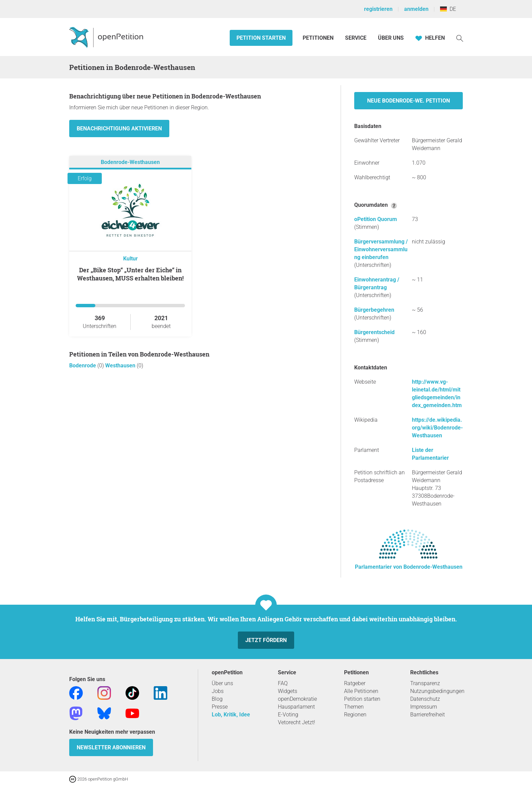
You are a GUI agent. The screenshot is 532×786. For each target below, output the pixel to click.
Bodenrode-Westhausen (130, 162)
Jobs (218, 691)
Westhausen (121, 365)
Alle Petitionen (361, 691)
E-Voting (288, 715)
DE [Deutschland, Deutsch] (448, 9)
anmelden (416, 9)
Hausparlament (296, 707)
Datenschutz (425, 699)
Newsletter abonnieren (111, 747)
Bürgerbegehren (374, 310)
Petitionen (319, 38)
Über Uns (391, 38)
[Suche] (460, 38)
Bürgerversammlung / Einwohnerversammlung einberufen (381, 249)
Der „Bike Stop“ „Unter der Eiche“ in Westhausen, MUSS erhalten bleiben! (130, 274)
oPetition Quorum (376, 219)
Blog (217, 699)
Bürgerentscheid (374, 332)
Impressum (424, 707)
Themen (354, 707)
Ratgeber (355, 683)
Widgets (288, 691)
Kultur (130, 259)
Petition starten (261, 38)
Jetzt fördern (266, 640)
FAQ (283, 683)
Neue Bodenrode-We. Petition (408, 101)
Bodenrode (83, 365)
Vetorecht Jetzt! (297, 722)
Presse (220, 707)
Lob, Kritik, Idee (231, 715)
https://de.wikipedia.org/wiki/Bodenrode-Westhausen (437, 428)
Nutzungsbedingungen (437, 691)
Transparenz (425, 683)
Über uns (222, 683)
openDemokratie (297, 699)
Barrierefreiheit (427, 715)
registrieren (378, 9)
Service (356, 38)
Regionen (355, 715)
